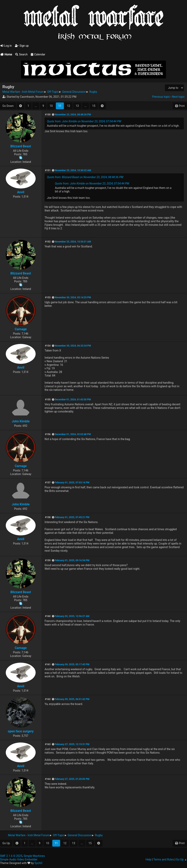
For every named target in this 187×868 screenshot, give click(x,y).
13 (77, 106)
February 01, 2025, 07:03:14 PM (72, 483)
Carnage (21, 329)
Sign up (22, 46)
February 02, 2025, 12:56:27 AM (72, 616)
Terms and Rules (164, 859)
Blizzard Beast (21, 146)
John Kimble (21, 421)
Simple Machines (34, 856)
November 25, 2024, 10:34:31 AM (73, 242)
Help (149, 859)
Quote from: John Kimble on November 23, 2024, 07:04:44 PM (84, 121)
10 (51, 106)
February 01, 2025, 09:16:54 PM (72, 560)
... (36, 106)
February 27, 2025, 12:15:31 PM (72, 744)
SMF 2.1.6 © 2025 (11, 856)
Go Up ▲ (182, 859)
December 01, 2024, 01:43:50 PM (73, 400)
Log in (6, 46)
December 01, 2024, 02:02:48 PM (73, 434)
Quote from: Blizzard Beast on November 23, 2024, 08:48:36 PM (85, 177)
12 (69, 106)
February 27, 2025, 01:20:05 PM (72, 779)
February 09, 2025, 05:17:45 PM (72, 664)
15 (94, 106)
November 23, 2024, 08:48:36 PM (73, 115)
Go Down (8, 106)
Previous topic (161, 97)
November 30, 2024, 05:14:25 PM (73, 297)
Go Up (6, 843)
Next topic (178, 97)
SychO (38, 863)
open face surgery (21, 731)
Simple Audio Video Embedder (19, 859)
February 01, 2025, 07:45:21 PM (72, 517)
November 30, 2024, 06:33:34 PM (73, 346)
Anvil (21, 192)
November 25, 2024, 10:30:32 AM (73, 170)
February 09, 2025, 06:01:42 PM (72, 699)
